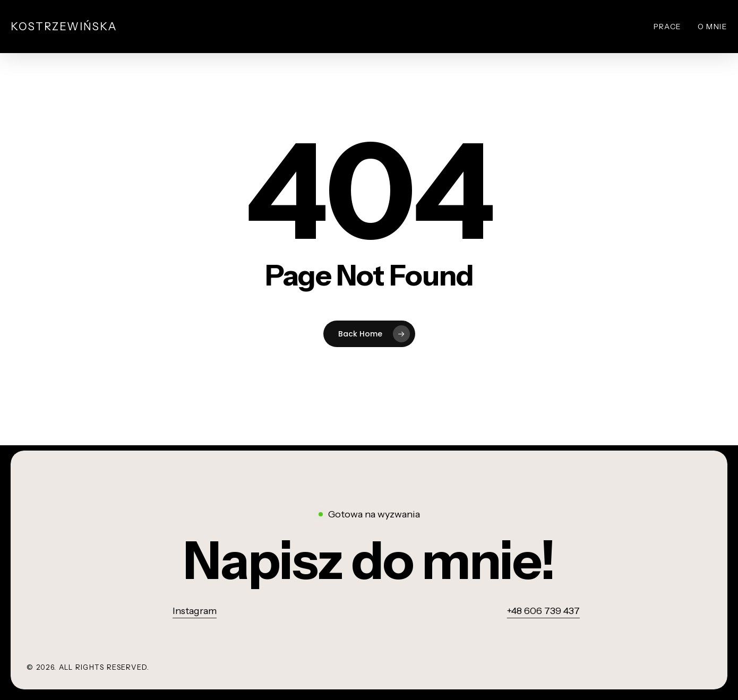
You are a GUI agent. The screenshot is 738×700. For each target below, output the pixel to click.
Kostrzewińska (64, 27)
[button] (369, 561)
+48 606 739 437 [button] (543, 611)
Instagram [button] (195, 611)
